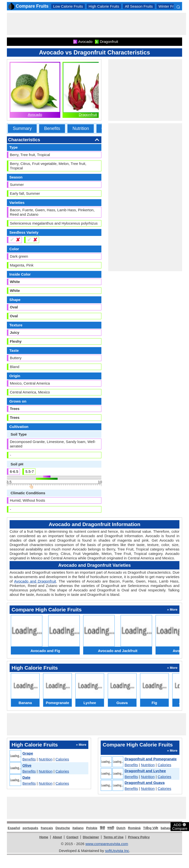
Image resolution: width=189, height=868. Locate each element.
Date (26, 777)
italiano (78, 828)
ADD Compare (180, 826)
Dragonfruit (88, 115)
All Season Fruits (139, 6)
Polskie (92, 828)
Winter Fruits (169, 6)
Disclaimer (91, 837)
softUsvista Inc (117, 851)
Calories (62, 759)
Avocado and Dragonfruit (35, 581)
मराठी (111, 828)
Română (134, 828)
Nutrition (81, 128)
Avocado (35, 115)
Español (14, 828)
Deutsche (63, 828)
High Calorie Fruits (104, 6)
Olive (27, 765)
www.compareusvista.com (107, 844)
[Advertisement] (96, 24)
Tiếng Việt (150, 828)
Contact (72, 837)
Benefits (52, 128)
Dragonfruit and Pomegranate (151, 759)
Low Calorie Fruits (68, 6)
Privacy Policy (139, 837)
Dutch (121, 828)
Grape (28, 753)
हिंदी (102, 828)
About (57, 837)
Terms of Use (114, 837)
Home (44, 837)
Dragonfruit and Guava (145, 783)
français (47, 828)
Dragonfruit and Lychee (145, 771)
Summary (22, 128)
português (31, 828)
